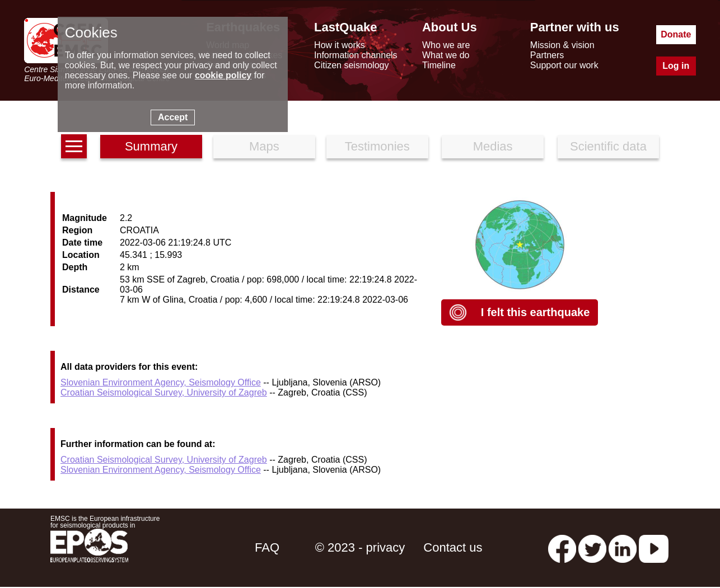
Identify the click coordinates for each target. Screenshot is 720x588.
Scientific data (608, 146)
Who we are (446, 45)
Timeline (439, 65)
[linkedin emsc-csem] (623, 547)
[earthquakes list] (74, 146)
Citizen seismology (351, 65)
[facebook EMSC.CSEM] (562, 547)
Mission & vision (562, 45)
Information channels (356, 55)
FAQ (267, 547)
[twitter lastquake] (592, 547)
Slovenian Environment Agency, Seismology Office (161, 382)
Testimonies (377, 146)
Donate (676, 34)
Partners (547, 55)
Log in (676, 66)
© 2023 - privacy (360, 547)
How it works (340, 45)
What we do (446, 55)
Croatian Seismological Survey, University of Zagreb (164, 392)
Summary (151, 146)
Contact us (453, 547)
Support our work (564, 65)
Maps (264, 146)
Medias (493, 146)
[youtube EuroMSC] (654, 547)
